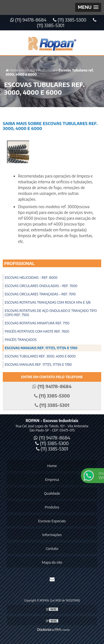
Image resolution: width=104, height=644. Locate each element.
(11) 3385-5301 (52, 449)
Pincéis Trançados (21, 340)
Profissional (19, 263)
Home (52, 466)
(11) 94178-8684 (29, 20)
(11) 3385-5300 (70, 20)
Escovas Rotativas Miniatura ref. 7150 (37, 323)
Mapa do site (52, 562)
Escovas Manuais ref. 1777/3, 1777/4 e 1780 (41, 348)
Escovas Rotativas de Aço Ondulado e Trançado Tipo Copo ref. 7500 (51, 313)
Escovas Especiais (52, 521)
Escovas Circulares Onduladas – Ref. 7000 (41, 286)
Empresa (52, 479)
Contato (52, 548)
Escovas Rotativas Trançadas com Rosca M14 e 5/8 (48, 302)
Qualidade (52, 493)
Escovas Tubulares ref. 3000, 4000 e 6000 (40, 356)
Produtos (52, 507)
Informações (52, 535)
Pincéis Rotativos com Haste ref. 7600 (37, 331)
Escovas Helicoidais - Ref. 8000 (31, 278)
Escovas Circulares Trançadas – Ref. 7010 (40, 294)
